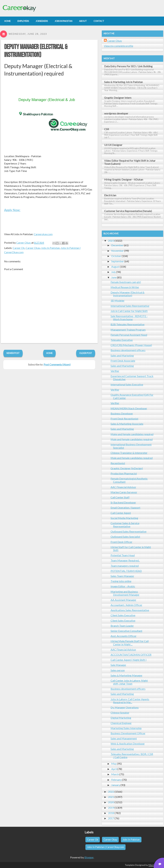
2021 (111, 797)
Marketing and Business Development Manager (125, 593)
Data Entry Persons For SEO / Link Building (128, 66)
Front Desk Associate (123, 361)
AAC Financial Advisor (123, 487)
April (114, 769)
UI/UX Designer (113, 145)
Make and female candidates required (132, 434)
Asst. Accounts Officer (124, 636)
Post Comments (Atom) (57, 364)
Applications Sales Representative (130, 610)
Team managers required (125, 566)
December (117, 245)
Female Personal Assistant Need (129, 335)
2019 (111, 808)
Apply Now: (12, 210)
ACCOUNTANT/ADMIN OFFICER (131, 655)
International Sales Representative (130, 306)
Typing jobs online (121, 581)
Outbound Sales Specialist (125, 537)
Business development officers (128, 350)
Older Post (86, 353)
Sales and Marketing (122, 355)
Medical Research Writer (125, 287)
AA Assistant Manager (123, 600)
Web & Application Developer (128, 744)
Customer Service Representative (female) (128, 211)
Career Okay (33, 248)
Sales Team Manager (122, 576)
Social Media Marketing (124, 518)
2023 (111, 241)
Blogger (89, 857)
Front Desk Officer (121, 542)
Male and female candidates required (132, 439)
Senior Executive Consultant (126, 631)
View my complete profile (119, 46)
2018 (111, 813)
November (117, 251)
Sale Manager (118, 665)
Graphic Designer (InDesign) (127, 468)
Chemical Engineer (121, 723)
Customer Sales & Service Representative (125, 525)
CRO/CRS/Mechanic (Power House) (131, 345)
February (116, 780)
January (116, 785)
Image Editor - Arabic (123, 586)
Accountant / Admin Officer (126, 605)
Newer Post (13, 353)
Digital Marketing (121, 718)
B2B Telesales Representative (128, 324)
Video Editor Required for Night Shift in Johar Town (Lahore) (130, 162)
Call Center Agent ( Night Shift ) (129, 660)
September (118, 261)
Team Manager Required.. (125, 560)
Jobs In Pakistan (50, 248)
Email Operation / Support (125, 508)
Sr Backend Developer (123, 502)
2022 (111, 792)
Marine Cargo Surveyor (124, 492)
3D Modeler (118, 301)
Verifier (115, 371)
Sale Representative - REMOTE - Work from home (129, 318)
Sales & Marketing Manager (127, 675)
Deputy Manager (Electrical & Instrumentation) (36, 51)
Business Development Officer (128, 733)
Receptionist (118, 463)
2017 (111, 818)
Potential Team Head (123, 555)
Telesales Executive (122, 340)
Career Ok (19, 248)
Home (49, 353)
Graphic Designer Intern (118, 98)
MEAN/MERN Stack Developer (129, 408)
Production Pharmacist (124, 473)
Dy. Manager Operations (125, 707)
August (115, 267)
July (114, 272)
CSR (107, 129)
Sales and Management (124, 738)
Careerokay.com (43, 234)
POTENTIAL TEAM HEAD (126, 571)
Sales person (118, 670)
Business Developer (122, 413)
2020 (111, 802)
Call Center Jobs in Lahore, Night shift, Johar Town (129, 682)
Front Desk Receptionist (124, 419)
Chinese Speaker (120, 713)
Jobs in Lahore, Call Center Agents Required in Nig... (130, 701)
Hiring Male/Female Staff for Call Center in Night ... (130, 643)
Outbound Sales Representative (129, 531)
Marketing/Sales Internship (126, 728)
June (114, 277)
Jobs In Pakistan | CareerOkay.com (105, 847)
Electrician (110, 195)
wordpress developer (116, 113)
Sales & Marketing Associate (127, 424)
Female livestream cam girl (126, 282)
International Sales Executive (127, 384)
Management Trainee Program (128, 330)
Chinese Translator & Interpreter (129, 453)
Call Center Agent (121, 513)
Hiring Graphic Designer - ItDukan (124, 179)
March (115, 774)
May (114, 764)
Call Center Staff (120, 497)
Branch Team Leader (122, 626)
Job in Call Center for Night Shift (129, 311)
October (116, 256)
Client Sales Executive (123, 615)
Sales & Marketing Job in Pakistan (123, 82)
